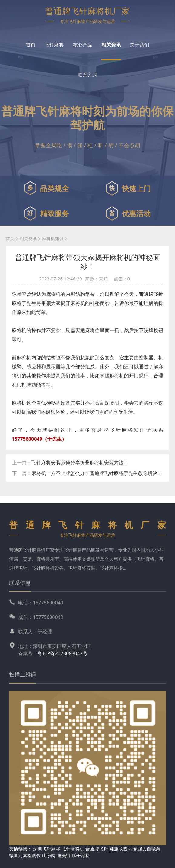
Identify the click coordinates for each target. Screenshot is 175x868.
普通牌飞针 (97, 849)
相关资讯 (111, 45)
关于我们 (140, 45)
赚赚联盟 (119, 849)
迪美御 (64, 855)
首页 (31, 45)
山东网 (49, 855)
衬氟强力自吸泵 (145, 849)
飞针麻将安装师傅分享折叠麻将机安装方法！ (80, 463)
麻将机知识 (53, 238)
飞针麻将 (54, 45)
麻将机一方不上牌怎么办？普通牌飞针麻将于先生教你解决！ (97, 473)
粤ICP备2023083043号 (63, 653)
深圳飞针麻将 (47, 849)
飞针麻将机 (73, 849)
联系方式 (87, 75)
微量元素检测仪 (25, 855)
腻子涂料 (81, 855)
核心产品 (83, 45)
